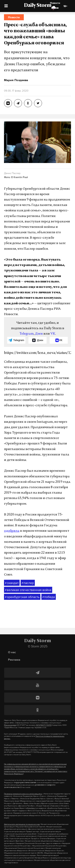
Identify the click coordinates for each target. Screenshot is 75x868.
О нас (12, 652)
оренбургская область (22, 597)
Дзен (39, 334)
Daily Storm (38, 6)
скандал (12, 583)
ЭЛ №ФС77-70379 (44, 725)
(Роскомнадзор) (10, 725)
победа (49, 597)
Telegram (26, 334)
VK (53, 334)
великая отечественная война (28, 590)
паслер (28, 583)
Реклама (14, 660)
